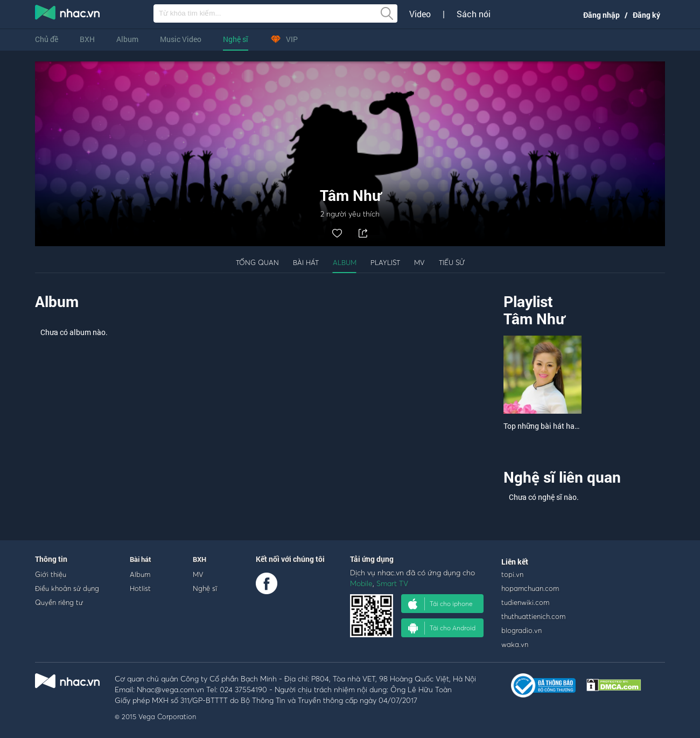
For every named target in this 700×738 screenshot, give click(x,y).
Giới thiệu (51, 574)
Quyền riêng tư (59, 602)
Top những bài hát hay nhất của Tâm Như (572, 426)
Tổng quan (257, 262)
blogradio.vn (521, 630)
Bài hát (306, 262)
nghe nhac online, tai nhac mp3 (68, 15)
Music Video (181, 39)
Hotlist (140, 588)
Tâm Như (534, 319)
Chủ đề (47, 39)
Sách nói (474, 14)
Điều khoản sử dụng (67, 588)
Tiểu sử (452, 262)
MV (419, 262)
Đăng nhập (601, 15)
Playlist (385, 262)
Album (127, 39)
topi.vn (512, 574)
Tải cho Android (442, 628)
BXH (87, 39)
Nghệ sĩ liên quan (562, 477)
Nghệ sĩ (236, 39)
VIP (284, 39)
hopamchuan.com (530, 588)
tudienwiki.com (525, 602)
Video (420, 14)
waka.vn (515, 644)
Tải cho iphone (440, 604)
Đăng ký (646, 15)
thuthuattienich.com (533, 616)
